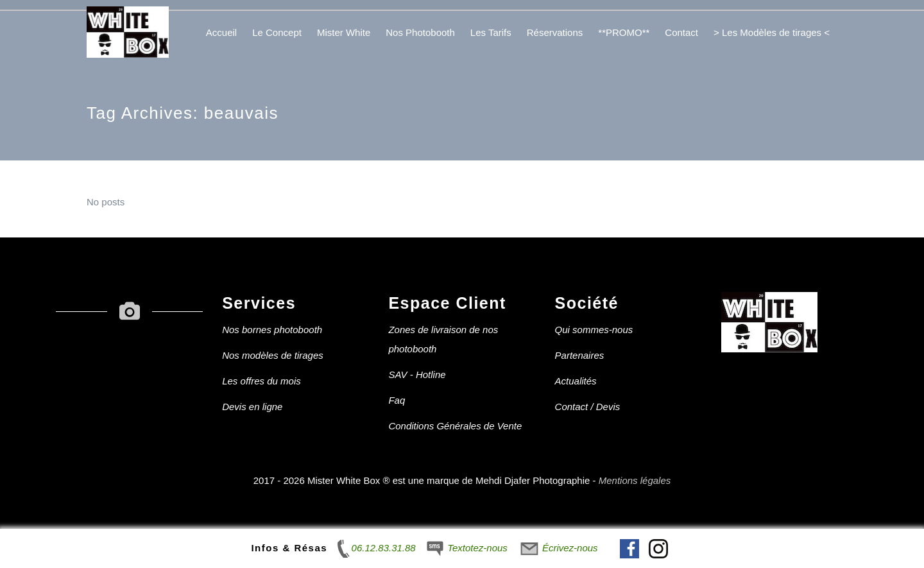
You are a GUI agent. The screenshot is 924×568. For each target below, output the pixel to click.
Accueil (221, 32)
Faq (397, 400)
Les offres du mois (261, 381)
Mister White (344, 32)
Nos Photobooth (420, 32)
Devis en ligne (252, 407)
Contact (681, 32)
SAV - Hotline (417, 374)
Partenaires (580, 355)
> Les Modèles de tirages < (772, 32)
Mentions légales (635, 480)
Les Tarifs (491, 32)
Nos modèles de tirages (273, 355)
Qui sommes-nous (594, 330)
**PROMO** (624, 32)
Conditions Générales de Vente (455, 426)
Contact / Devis (588, 407)
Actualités (576, 381)
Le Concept (277, 32)
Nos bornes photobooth (272, 330)
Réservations (555, 32)
